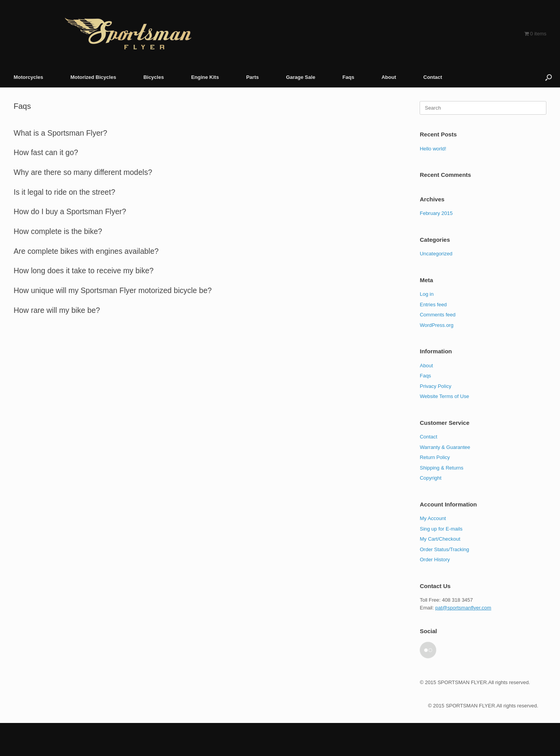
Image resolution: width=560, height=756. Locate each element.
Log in (426, 294)
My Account (433, 518)
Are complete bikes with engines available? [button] (86, 251)
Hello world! (433, 149)
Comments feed (437, 315)
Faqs (348, 77)
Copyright (430, 478)
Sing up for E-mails (441, 529)
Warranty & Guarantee (445, 447)
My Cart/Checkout (440, 539)
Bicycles (154, 77)
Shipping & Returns (441, 468)
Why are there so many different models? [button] (83, 172)
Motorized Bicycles (93, 77)
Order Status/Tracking (444, 549)
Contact (433, 77)
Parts (253, 77)
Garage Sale (300, 77)
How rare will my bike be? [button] (57, 310)
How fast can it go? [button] (46, 152)
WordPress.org (436, 325)
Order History (435, 560)
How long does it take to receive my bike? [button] (84, 271)
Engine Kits (205, 77)
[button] (549, 77)
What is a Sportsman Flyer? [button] (60, 133)
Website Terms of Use (444, 396)
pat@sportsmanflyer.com (463, 608)
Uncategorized (436, 254)
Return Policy (435, 457)
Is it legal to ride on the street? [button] (64, 192)
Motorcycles (28, 77)
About (389, 77)
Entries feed (433, 305)
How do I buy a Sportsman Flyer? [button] (70, 211)
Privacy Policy (435, 386)
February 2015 (436, 213)
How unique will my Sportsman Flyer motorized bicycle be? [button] (113, 290)
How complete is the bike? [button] (58, 231)
